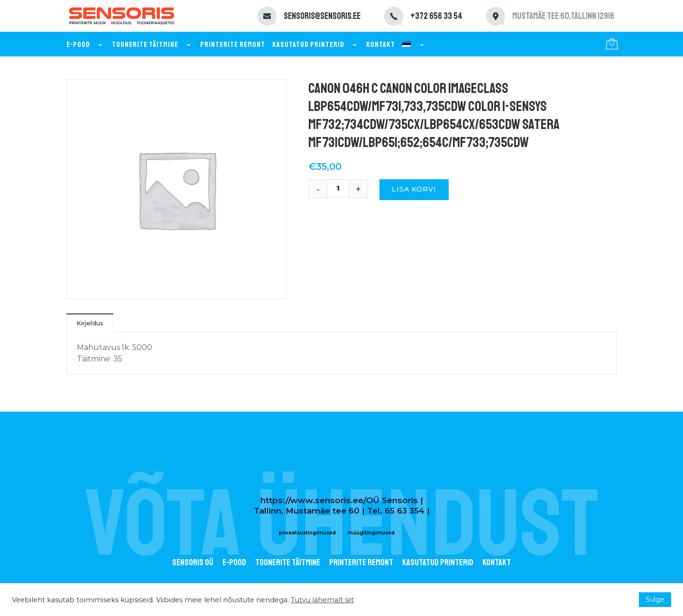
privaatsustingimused (307, 533)
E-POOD (234, 562)
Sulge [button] (655, 599)
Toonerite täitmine (152, 45)
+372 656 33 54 (436, 16)
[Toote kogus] (341, 188)
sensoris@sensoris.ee (322, 16)
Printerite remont (233, 45)
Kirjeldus (90, 323)
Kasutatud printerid (316, 45)
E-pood (86, 45)
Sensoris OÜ (193, 562)
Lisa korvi (414, 189)
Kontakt (381, 45)
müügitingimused (371, 533)
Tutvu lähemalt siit (322, 600)
